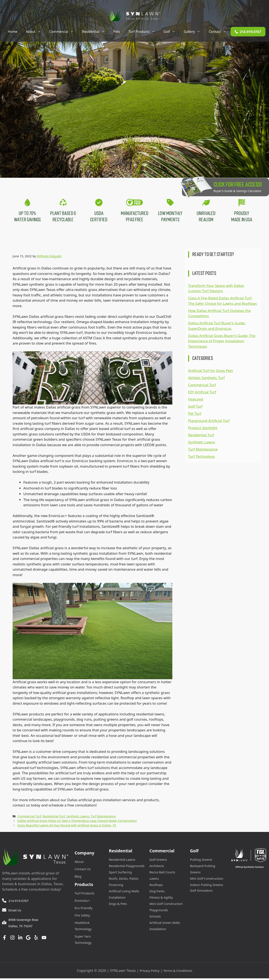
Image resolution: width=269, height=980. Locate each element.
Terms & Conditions (178, 972)
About (35, 32)
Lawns (154, 880)
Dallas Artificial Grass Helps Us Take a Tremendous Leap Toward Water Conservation (77, 822)
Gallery (194, 32)
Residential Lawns (122, 861)
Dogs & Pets (118, 905)
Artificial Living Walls (124, 892)
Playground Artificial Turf (209, 422)
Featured (196, 401)
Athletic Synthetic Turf (206, 379)
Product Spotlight (203, 429)
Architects (157, 867)
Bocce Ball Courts (162, 874)
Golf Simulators (201, 892)
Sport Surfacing (120, 874)
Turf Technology (202, 458)
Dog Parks (157, 892)
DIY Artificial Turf (202, 394)
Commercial (63, 32)
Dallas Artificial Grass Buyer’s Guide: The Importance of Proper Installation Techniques (222, 342)
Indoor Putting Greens (206, 886)
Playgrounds (159, 911)
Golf (172, 32)
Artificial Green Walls (165, 924)
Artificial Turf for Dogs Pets (210, 372)
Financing (116, 886)
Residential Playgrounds (127, 867)
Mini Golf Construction (166, 905)
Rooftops (156, 886)
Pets (117, 32)
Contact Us (83, 870)
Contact (220, 32)
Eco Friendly (84, 909)
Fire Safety (82, 917)
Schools (155, 918)
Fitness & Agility (161, 899)
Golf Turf (195, 408)
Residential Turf (54, 818)
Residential (96, 32)
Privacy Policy (150, 972)
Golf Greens (158, 861)
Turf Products (144, 32)
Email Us (15, 912)
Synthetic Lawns (78, 818)
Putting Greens (201, 861)
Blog (78, 878)
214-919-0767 (18, 902)
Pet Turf (195, 415)
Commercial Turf (29, 818)
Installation (117, 899)
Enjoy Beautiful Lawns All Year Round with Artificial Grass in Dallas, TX (67, 827)
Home (13, 32)
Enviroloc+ (82, 902)
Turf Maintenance (103, 818)
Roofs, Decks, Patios (124, 880)
